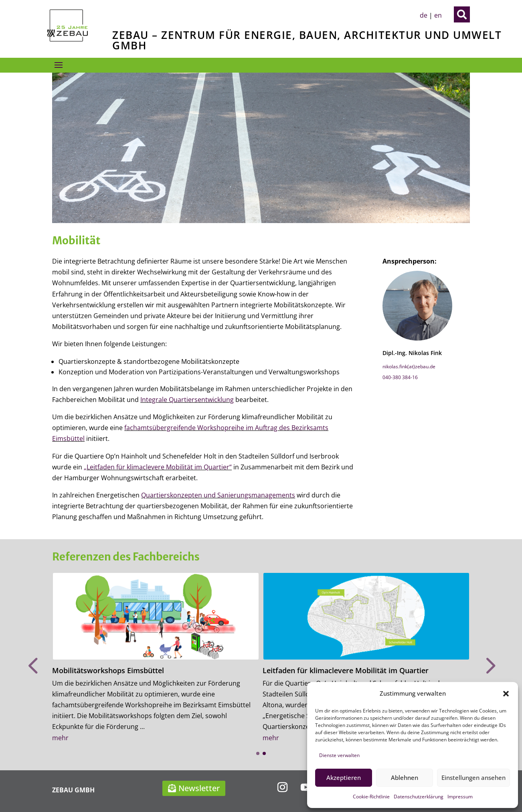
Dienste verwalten (339, 755)
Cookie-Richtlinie (371, 797)
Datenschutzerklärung (419, 797)
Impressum (460, 797)
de (424, 15)
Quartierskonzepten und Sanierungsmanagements (218, 495)
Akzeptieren (344, 777)
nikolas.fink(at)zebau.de (409, 366)
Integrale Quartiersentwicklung (187, 400)
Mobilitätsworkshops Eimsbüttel (108, 670)
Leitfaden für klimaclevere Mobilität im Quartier (346, 670)
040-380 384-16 (400, 377)
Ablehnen (405, 777)
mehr (60, 738)
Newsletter (199, 788)
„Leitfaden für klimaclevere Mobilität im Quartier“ (158, 467)
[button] (506, 694)
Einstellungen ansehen (473, 777)
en (438, 15)
